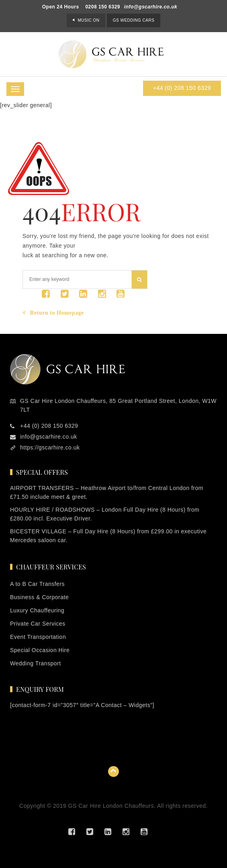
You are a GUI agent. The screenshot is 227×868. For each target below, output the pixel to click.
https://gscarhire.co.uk (50, 447)
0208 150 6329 (103, 7)
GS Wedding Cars (134, 20)
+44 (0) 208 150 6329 (182, 88)
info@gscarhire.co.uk (151, 7)
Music (88, 20)
